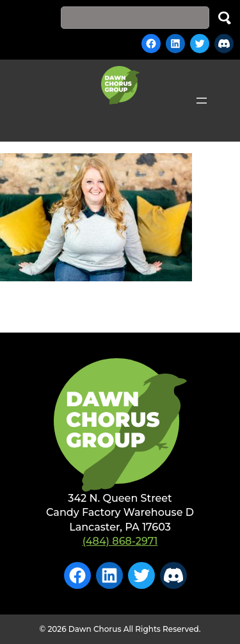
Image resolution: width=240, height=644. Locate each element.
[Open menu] (202, 101)
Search (225, 18)
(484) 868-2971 (120, 541)
